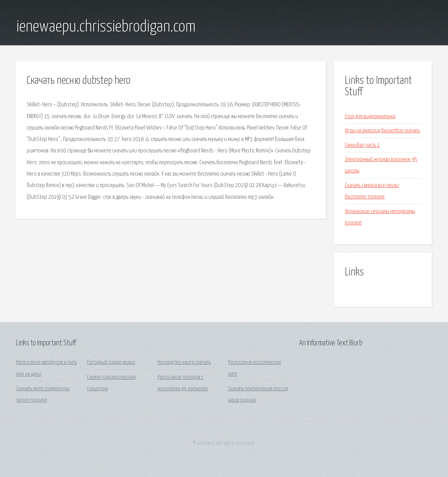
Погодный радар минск (111, 363)
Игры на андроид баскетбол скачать (382, 131)
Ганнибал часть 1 (362, 145)
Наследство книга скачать (184, 363)
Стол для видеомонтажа (370, 117)
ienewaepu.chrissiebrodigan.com (106, 27)
